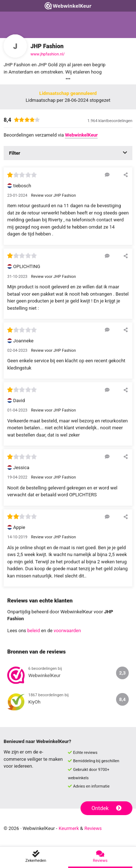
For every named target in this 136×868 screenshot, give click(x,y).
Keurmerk (69, 828)
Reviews (93, 828)
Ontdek (106, 808)
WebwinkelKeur (81, 135)
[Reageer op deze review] (107, 175)
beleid (34, 631)
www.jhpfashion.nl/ (48, 54)
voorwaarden (67, 631)
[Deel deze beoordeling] (126, 175)
